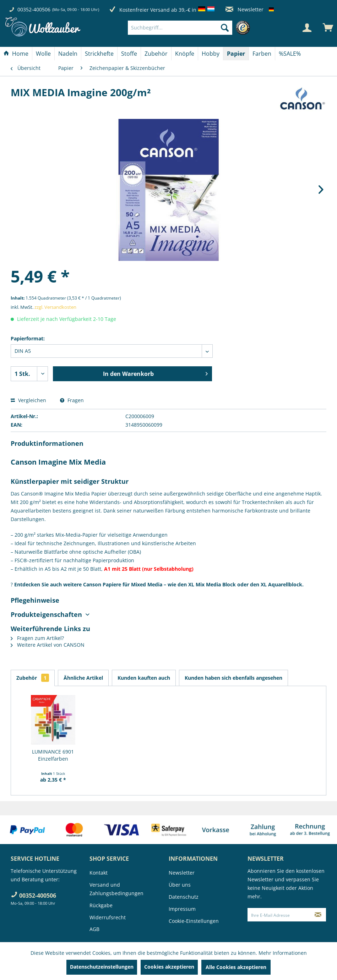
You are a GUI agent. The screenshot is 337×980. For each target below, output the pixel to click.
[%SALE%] (290, 54)
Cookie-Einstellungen (194, 921)
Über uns (180, 885)
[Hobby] (211, 54)
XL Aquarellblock (281, 584)
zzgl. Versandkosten (55, 307)
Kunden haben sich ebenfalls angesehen (233, 678)
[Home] (16, 54)
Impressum (182, 909)
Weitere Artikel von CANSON (48, 645)
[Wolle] (43, 54)
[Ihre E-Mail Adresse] (279, 915)
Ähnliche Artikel (83, 678)
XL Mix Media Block (212, 584)
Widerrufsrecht (108, 917)
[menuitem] (191, 28)
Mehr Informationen (283, 953)
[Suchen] (225, 28)
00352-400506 (34, 9)
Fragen (72, 400)
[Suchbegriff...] (180, 28)
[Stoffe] (129, 54)
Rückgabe (101, 905)
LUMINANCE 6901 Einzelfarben (53, 755)
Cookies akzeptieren (169, 967)
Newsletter (244, 9)
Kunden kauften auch (144, 678)
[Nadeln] (68, 54)
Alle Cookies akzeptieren (236, 967)
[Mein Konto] (307, 28)
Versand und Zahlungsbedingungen (116, 889)
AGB (94, 929)
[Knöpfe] (185, 54)
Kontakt (99, 873)
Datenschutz (184, 897)
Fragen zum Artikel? (37, 638)
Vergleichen (28, 400)
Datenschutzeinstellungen (102, 967)
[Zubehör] (156, 54)
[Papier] (236, 54)
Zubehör (33, 678)
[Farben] (262, 54)
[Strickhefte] (99, 54)
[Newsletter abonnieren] (318, 915)
